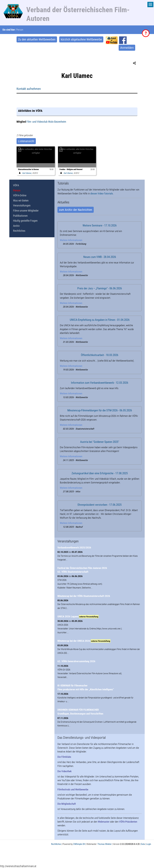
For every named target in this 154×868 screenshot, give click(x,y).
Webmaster (104, 822)
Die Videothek (65, 771)
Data (143, 844)
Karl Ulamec (25, 173)
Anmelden (127, 48)
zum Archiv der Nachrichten (76, 210)
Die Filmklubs (64, 757)
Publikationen (20, 216)
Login (149, 844)
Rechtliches (19, 231)
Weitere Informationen (71, 240)
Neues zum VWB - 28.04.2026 (100, 257)
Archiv (16, 226)
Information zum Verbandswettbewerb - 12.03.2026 (100, 383)
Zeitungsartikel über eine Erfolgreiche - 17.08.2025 (100, 473)
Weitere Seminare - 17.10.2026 (100, 226)
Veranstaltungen (22, 205)
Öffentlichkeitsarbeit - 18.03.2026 (100, 355)
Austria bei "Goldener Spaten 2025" (100, 442)
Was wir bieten (21, 200)
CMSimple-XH (79, 844)
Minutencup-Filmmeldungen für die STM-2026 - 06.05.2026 (100, 410)
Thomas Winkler (105, 844)
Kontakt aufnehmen (29, 89)
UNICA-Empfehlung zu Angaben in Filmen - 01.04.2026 (100, 320)
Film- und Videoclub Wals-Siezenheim (46, 122)
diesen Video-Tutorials (102, 193)
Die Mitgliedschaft (67, 804)
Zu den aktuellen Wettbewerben (37, 39)
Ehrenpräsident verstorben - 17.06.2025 (100, 505)
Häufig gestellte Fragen (25, 221)
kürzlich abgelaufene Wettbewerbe (81, 39)
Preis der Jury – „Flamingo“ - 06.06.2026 (100, 288)
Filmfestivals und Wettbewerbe (73, 789)
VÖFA (16, 185)
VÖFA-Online (20, 195)
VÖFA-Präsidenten (128, 822)
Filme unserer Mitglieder (26, 211)
